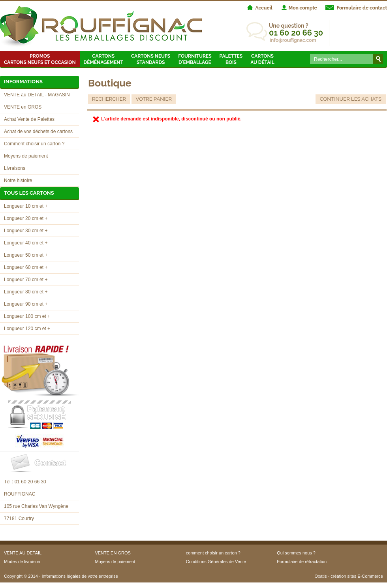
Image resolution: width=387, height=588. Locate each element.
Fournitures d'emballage (195, 59)
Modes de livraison (22, 562)
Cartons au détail (262, 59)
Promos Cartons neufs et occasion (40, 59)
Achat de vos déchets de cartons (38, 132)
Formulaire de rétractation (302, 562)
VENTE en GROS (23, 107)
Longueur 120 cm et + (27, 329)
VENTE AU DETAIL (23, 553)
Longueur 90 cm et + (26, 304)
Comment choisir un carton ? (34, 144)
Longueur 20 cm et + (26, 218)
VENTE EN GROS (113, 553)
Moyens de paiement (26, 156)
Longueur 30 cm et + (26, 231)
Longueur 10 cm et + (26, 206)
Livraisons (15, 168)
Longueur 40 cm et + (26, 243)
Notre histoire (18, 180)
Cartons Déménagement (103, 59)
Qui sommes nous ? (296, 553)
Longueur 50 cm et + (26, 255)
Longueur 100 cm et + (27, 316)
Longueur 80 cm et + (26, 292)
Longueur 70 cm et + (26, 280)
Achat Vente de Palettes (29, 119)
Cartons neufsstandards (151, 59)
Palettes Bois (231, 59)
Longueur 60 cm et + (26, 267)
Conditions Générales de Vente (216, 562)
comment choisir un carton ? (213, 553)
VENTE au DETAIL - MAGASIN (37, 95)
